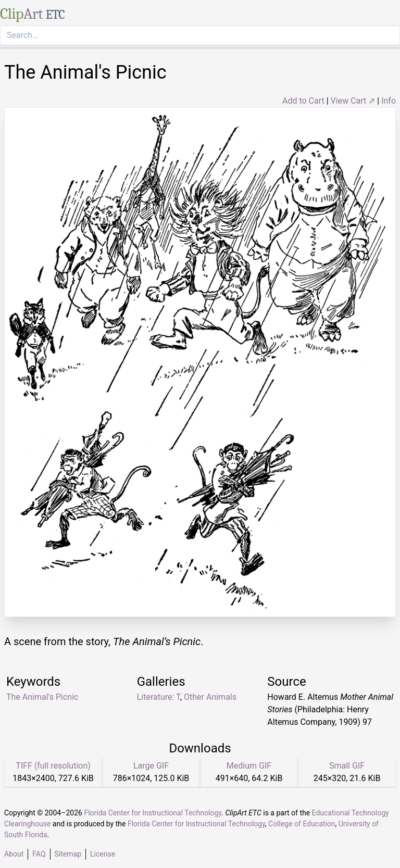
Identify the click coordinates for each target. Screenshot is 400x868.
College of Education (302, 824)
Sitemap (68, 854)
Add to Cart (303, 101)
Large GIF (151, 766)
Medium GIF (249, 766)
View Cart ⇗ (353, 101)
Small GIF (347, 766)
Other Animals (210, 697)
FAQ (39, 854)
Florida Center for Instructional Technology (153, 813)
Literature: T (159, 697)
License (103, 854)
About (14, 854)
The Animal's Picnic (42, 697)
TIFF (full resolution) (53, 766)
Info (389, 101)
